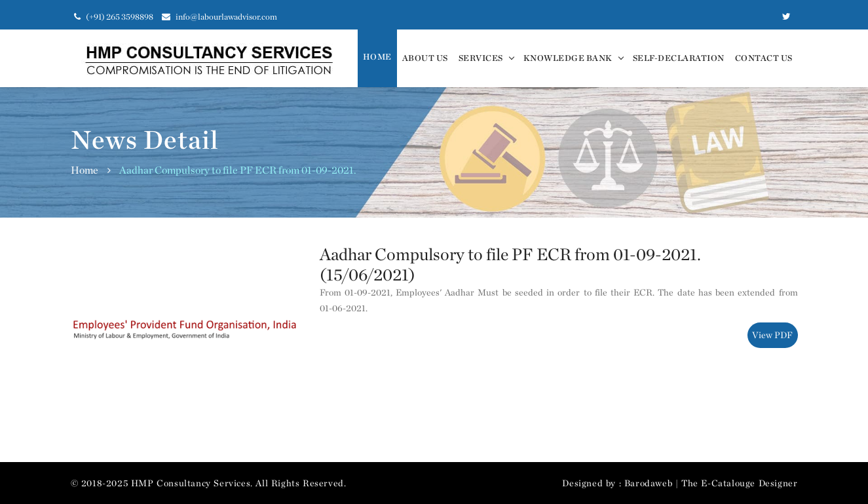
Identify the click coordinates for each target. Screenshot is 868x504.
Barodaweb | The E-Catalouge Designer (711, 483)
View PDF (772, 335)
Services (481, 58)
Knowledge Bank (568, 58)
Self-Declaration (679, 58)
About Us (425, 58)
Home (377, 57)
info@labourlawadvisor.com (219, 17)
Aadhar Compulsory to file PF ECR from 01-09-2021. (238, 170)
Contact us (764, 58)
